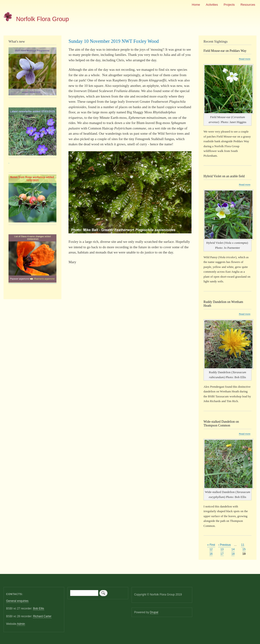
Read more (245, 59)
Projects (229, 5)
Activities (212, 5)
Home (196, 5)
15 (244, 549)
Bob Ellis (39, 608)
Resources (248, 5)
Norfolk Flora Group (43, 19)
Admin (21, 624)
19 (244, 554)
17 (222, 554)
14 (233, 549)
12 (211, 549)
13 (222, 549)
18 (233, 554)
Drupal (154, 612)
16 (211, 554)
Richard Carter (42, 616)
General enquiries (17, 601)
